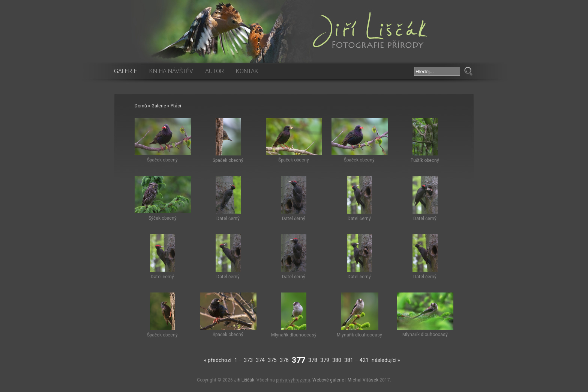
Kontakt (249, 71)
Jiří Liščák (244, 380)
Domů (141, 106)
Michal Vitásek (363, 380)
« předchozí (218, 360)
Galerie (126, 71)
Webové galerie (328, 380)
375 (272, 360)
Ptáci (176, 106)
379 (325, 360)
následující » (386, 360)
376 (284, 360)
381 (349, 360)
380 (337, 360)
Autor (214, 71)
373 (248, 360)
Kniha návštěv (171, 71)
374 (260, 360)
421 (364, 360)
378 (313, 360)
